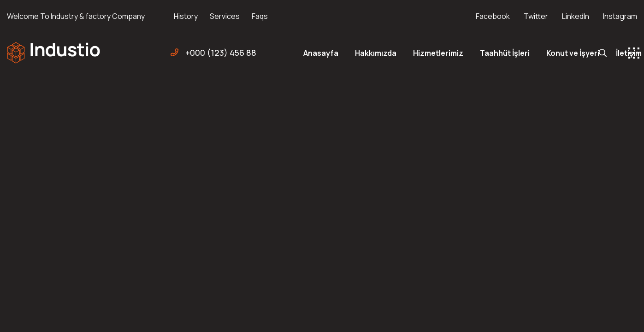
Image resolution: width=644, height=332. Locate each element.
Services (225, 16)
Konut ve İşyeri (573, 53)
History (186, 16)
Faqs (260, 16)
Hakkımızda (376, 53)
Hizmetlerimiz (438, 53)
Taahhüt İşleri (505, 53)
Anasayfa (321, 53)
